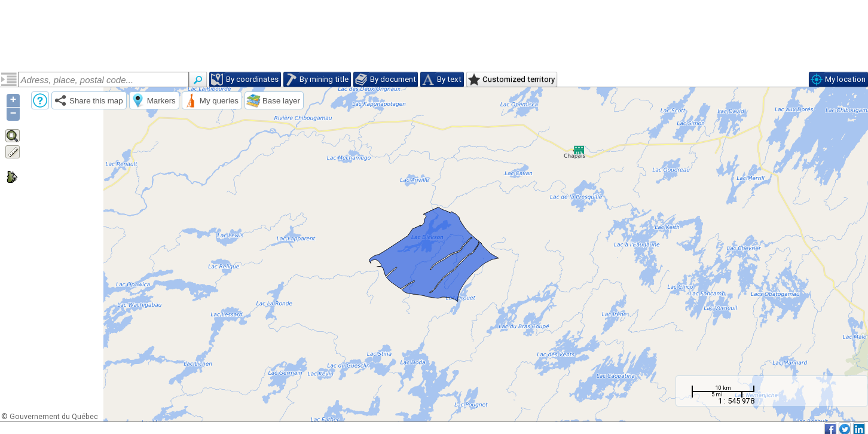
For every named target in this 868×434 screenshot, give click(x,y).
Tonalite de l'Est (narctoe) (66, 121)
